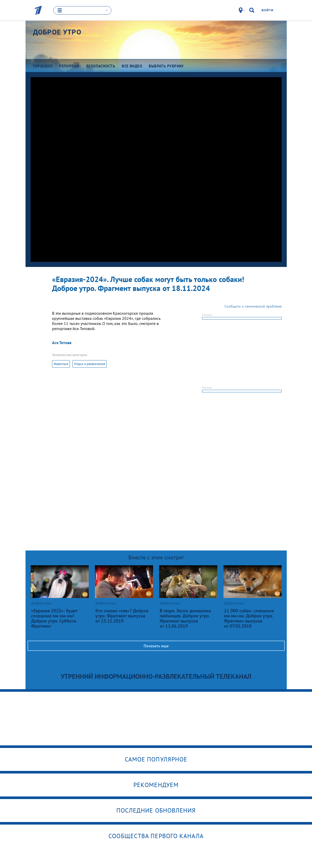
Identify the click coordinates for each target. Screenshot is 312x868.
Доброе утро (57, 32)
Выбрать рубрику (166, 66)
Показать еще (156, 646)
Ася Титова (62, 343)
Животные (61, 364)
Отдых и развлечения (90, 364)
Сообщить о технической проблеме (253, 306)
